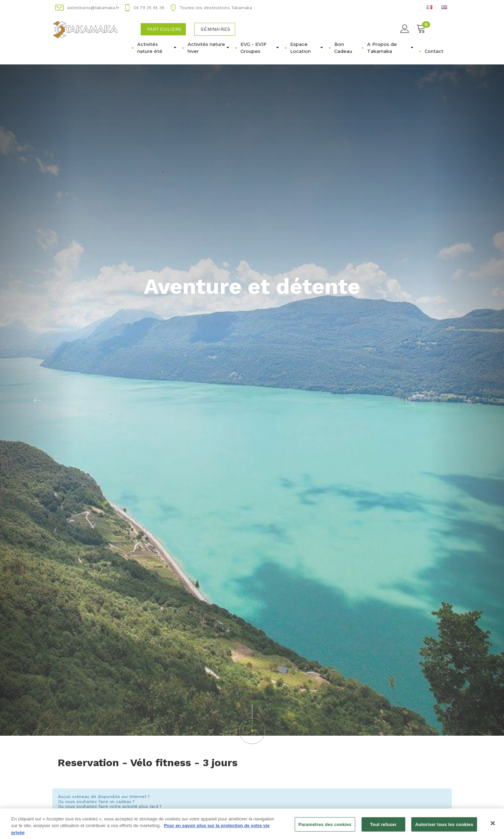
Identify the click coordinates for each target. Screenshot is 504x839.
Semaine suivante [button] (421, 782)
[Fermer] (493, 826)
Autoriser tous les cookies (444, 828)
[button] (252, 642)
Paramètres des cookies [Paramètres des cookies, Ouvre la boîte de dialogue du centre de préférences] (325, 828)
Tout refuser (383, 828)
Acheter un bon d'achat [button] (97, 736)
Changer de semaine (252, 789)
